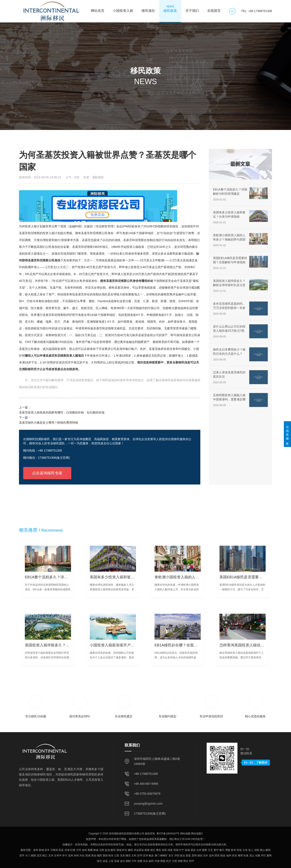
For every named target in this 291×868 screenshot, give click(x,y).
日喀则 (54, 850)
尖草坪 (58, 856)
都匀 (222, 850)
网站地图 (185, 834)
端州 (229, 856)
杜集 (246, 856)
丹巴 (263, 856)
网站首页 (98, 9)
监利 (212, 856)
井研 (76, 856)
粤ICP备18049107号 (168, 834)
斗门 (28, 856)
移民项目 (148, 9)
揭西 (99, 856)
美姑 (94, 856)
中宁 (182, 850)
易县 (193, 850)
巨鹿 (73, 850)
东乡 (145, 861)
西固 (163, 861)
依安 (234, 856)
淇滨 (39, 856)
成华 (36, 850)
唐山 (262, 850)
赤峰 (180, 861)
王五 (210, 850)
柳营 (240, 856)
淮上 (251, 850)
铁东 (111, 856)
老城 (187, 850)
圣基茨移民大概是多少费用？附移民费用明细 (48, 423)
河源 (157, 861)
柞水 (125, 850)
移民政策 (170, 9)
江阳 (117, 856)
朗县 (223, 856)
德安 (200, 856)
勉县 (151, 856)
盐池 (107, 850)
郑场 (239, 850)
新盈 (188, 856)
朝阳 (128, 861)
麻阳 (268, 850)
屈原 (164, 850)
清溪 (170, 850)
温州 (71, 856)
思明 (194, 856)
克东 (123, 856)
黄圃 (90, 850)
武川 (168, 861)
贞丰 (206, 856)
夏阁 (269, 856)
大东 (245, 850)
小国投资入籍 (123, 9)
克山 (252, 856)
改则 (84, 850)
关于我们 (192, 9)
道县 (105, 861)
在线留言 (214, 9)
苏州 (140, 856)
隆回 (113, 850)
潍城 (119, 850)
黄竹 (216, 850)
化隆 (258, 856)
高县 (61, 850)
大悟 (174, 861)
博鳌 (228, 850)
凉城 (117, 861)
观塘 (147, 850)
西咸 (88, 856)
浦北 (153, 850)
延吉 (183, 856)
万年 (134, 861)
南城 (96, 850)
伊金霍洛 (139, 850)
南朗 (33, 856)
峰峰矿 (164, 856)
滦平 (22, 856)
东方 (171, 856)
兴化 (82, 856)
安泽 (145, 856)
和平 (192, 861)
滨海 (67, 850)
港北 (99, 861)
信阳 (257, 850)
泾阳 (102, 850)
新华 (233, 850)
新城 (41, 850)
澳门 (157, 856)
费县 (159, 850)
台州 (199, 850)
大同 (78, 850)
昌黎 (140, 861)
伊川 (65, 856)
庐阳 (177, 856)
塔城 (176, 850)
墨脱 (105, 856)
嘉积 (151, 861)
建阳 (130, 850)
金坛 (123, 861)
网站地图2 (197, 834)
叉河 (51, 856)
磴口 (45, 856)
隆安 (128, 856)
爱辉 (205, 850)
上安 (111, 861)
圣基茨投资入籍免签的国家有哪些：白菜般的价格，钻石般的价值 (62, 412)
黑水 (186, 861)
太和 (134, 856)
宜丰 (47, 850)
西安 (217, 856)
